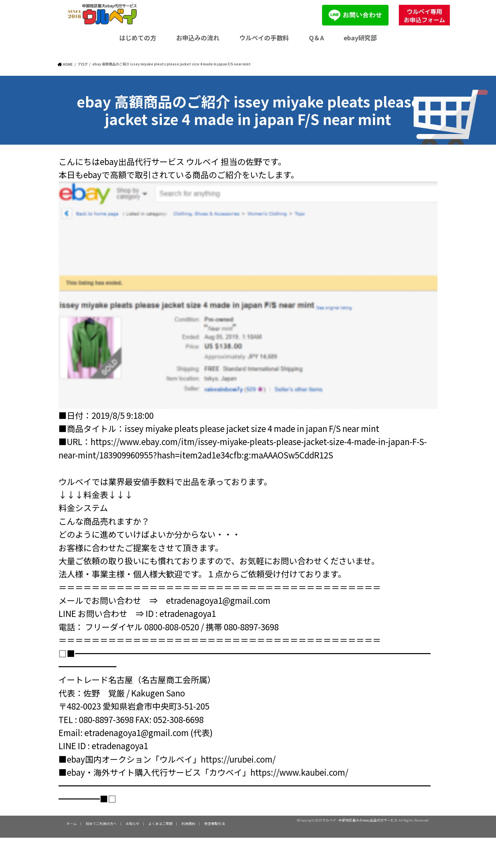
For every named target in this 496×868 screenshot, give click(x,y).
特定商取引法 (215, 823)
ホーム (72, 823)
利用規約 (188, 823)
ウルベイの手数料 (264, 38)
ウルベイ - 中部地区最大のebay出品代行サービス (360, 820)
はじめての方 (138, 38)
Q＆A (317, 38)
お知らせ (133, 823)
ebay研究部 (360, 38)
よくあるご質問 (161, 823)
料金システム (83, 507)
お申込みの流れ (198, 38)
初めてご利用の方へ (101, 823)
